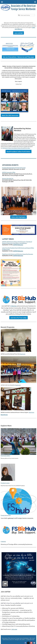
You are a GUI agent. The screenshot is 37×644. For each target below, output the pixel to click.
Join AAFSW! (19, 33)
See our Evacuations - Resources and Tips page (18, 57)
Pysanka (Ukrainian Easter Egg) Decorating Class (14, 168)
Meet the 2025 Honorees (10, 115)
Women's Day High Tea (8, 178)
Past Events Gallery (5, 456)
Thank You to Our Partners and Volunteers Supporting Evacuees (18, 254)
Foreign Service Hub (6, 515)
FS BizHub (3, 541)
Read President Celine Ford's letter (18, 151)
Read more (23, 354)
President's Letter (5, 483)
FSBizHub (14, 306)
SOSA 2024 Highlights (18, 217)
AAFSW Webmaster (18, 245)
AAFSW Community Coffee (9, 172)
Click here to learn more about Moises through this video (16, 148)
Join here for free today (18, 318)
